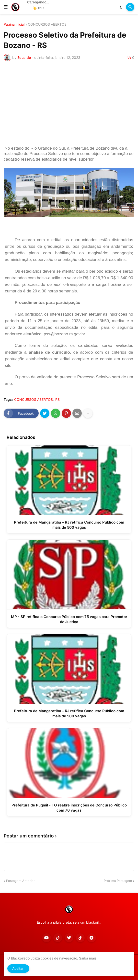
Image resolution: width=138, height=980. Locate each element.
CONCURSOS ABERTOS (47, 24)
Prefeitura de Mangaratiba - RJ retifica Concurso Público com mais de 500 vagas (69, 525)
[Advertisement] (69, 105)
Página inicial (14, 24)
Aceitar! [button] (18, 968)
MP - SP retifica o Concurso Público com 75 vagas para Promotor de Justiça (69, 619)
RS (57, 400)
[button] (6, 7)
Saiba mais (88, 958)
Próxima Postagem (118, 881)
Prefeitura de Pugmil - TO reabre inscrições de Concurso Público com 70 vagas (69, 808)
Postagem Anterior (20, 881)
